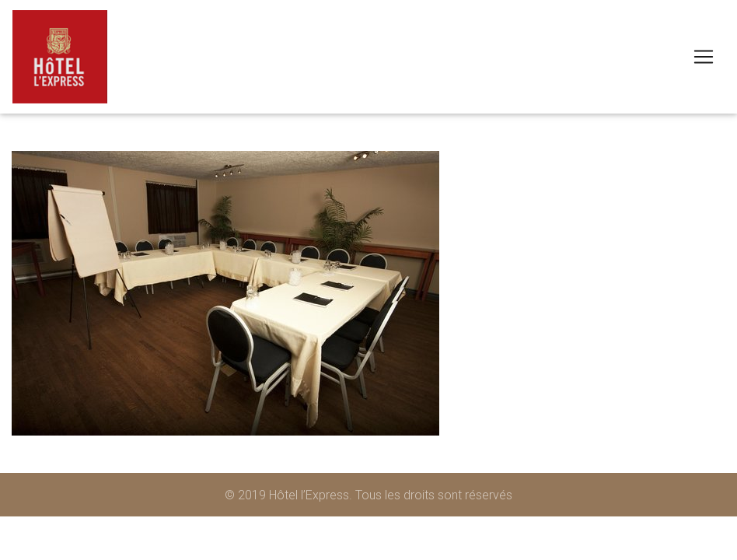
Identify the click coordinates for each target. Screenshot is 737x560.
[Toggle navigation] (704, 57)
